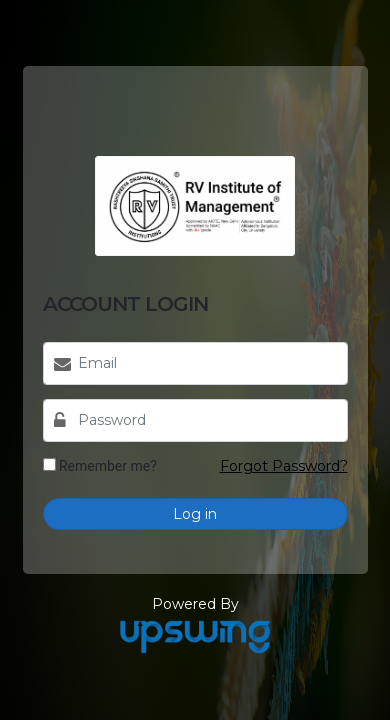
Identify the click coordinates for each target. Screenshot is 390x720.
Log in (195, 514)
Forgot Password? (284, 466)
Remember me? (100, 466)
